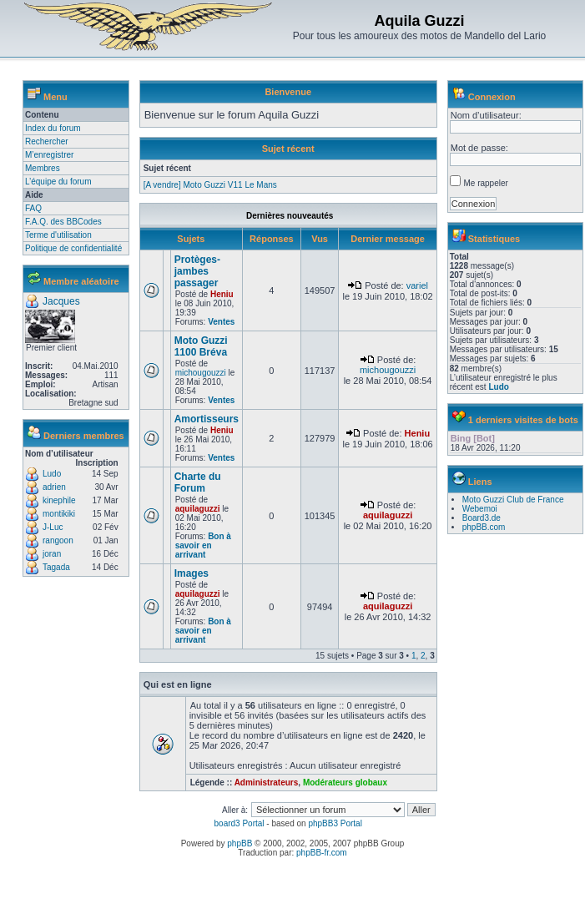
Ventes (221, 322)
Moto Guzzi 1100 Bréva (201, 346)
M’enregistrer (49, 155)
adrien (54, 487)
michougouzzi (201, 373)
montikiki (59, 514)
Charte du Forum (198, 482)
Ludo (52, 474)
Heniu (222, 294)
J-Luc (53, 527)
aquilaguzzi (198, 509)
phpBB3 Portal (335, 823)
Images (192, 573)
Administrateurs (267, 783)
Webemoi (480, 509)
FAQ (33, 208)
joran (52, 554)
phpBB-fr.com (322, 853)
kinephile (59, 500)
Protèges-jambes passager (197, 271)
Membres (43, 168)
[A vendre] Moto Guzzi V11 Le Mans (210, 185)
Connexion (492, 97)
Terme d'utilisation (58, 235)
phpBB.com (484, 527)
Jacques (61, 301)
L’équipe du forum (58, 182)
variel (417, 285)
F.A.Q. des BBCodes (63, 222)
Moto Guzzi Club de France (513, 500)
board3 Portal (240, 823)
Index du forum (53, 128)
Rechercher (47, 141)
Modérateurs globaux (345, 783)
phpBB (240, 843)
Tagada (56, 567)
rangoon (58, 540)
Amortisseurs (207, 419)
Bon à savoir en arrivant (203, 545)
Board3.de (482, 518)
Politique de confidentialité (73, 248)
